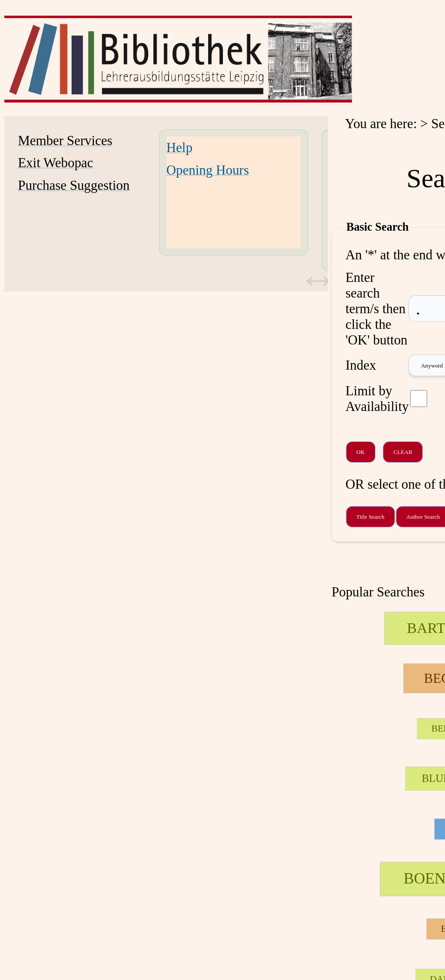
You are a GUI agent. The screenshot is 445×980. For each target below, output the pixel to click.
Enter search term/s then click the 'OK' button (377, 309)
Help (179, 147)
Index (361, 365)
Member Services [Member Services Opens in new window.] (65, 141)
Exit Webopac (55, 163)
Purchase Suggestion (74, 185)
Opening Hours (208, 170)
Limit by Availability (377, 399)
